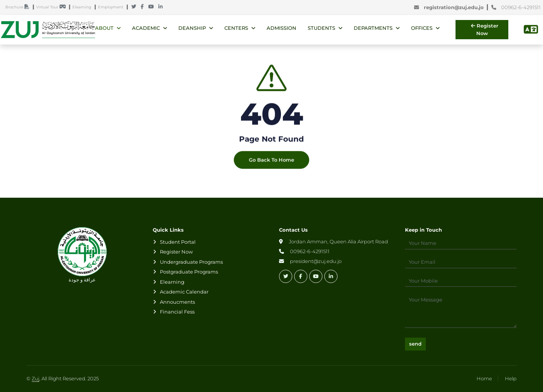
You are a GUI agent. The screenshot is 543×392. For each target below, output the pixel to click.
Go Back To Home (271, 164)
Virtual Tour (53, 7)
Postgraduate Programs (189, 272)
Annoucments (177, 302)
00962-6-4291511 (516, 8)
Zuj (35, 378)
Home (484, 378)
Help (511, 378)
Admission (281, 28)
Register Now (485, 29)
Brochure (19, 7)
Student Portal (178, 242)
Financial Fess (177, 312)
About (104, 28)
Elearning (84, 7)
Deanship (192, 28)
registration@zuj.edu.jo (450, 8)
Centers (236, 28)
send (415, 344)
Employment (112, 7)
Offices (422, 28)
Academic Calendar (184, 292)
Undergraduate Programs (191, 262)
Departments (373, 28)
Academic (146, 28)
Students (321, 28)
